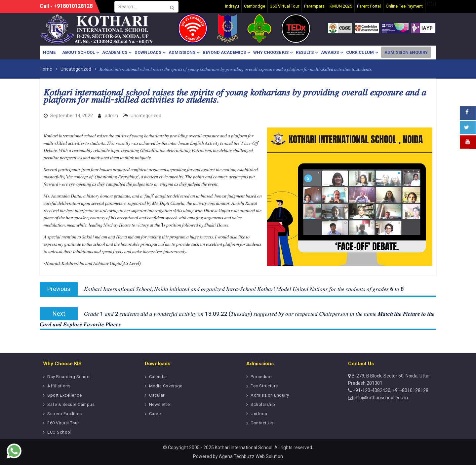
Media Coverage (166, 386)
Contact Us (262, 423)
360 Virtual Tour (63, 423)
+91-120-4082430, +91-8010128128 (390, 390)
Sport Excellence (64, 395)
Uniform (259, 414)
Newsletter (160, 404)
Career (156, 414)
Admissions (182, 52)
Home (49, 52)
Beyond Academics (224, 52)
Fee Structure (264, 386)
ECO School (59, 432)
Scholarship (263, 404)
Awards (330, 52)
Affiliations (59, 386)
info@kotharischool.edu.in (380, 398)
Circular (157, 395)
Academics (115, 52)
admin (111, 116)
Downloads (148, 52)
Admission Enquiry (406, 52)
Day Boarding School (69, 377)
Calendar (158, 377)
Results (305, 52)
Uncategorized (146, 116)
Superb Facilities (65, 414)
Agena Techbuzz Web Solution (251, 456)
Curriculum (360, 52)
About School (79, 52)
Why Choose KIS (271, 52)
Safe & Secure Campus (71, 404)
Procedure (261, 377)
